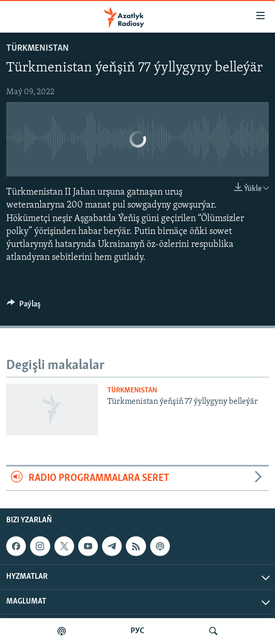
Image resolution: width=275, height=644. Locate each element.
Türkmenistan (38, 48)
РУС (137, 631)
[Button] (24, 306)
